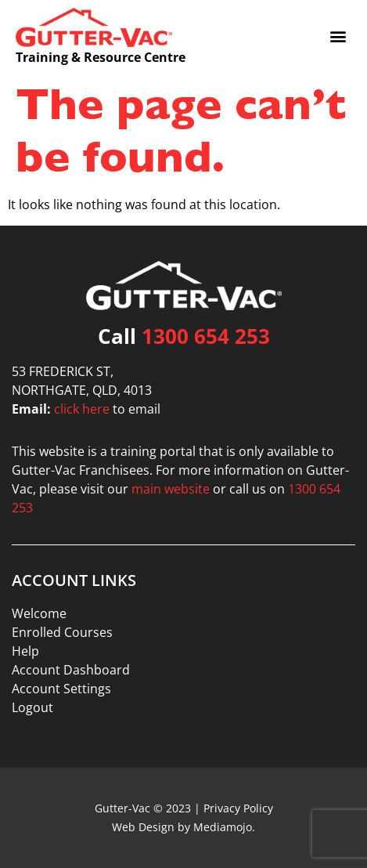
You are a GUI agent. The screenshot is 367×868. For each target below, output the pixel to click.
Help (25, 651)
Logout (32, 707)
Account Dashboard (71, 670)
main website (171, 489)
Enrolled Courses (62, 632)
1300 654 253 (206, 336)
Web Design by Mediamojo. (183, 827)
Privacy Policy (238, 808)
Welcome (39, 613)
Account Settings (61, 689)
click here (82, 409)
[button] (338, 36)
